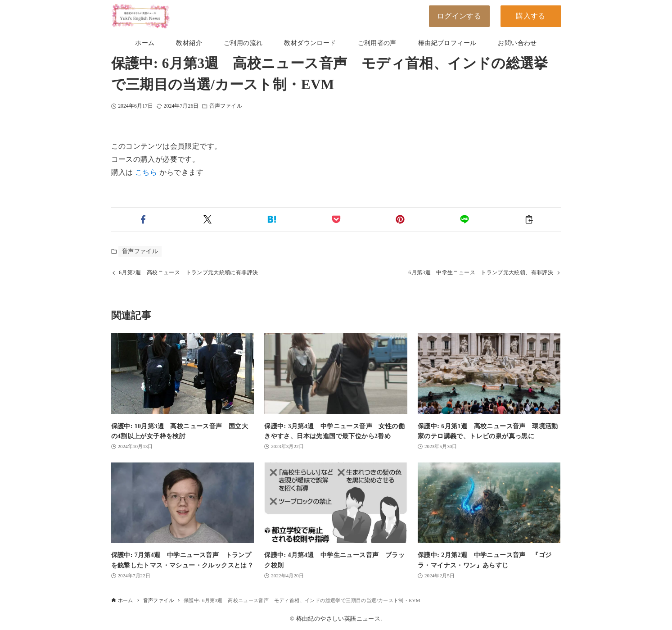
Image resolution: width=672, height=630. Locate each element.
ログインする (459, 16)
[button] (143, 219)
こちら (146, 172)
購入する (531, 16)
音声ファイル (226, 106)
